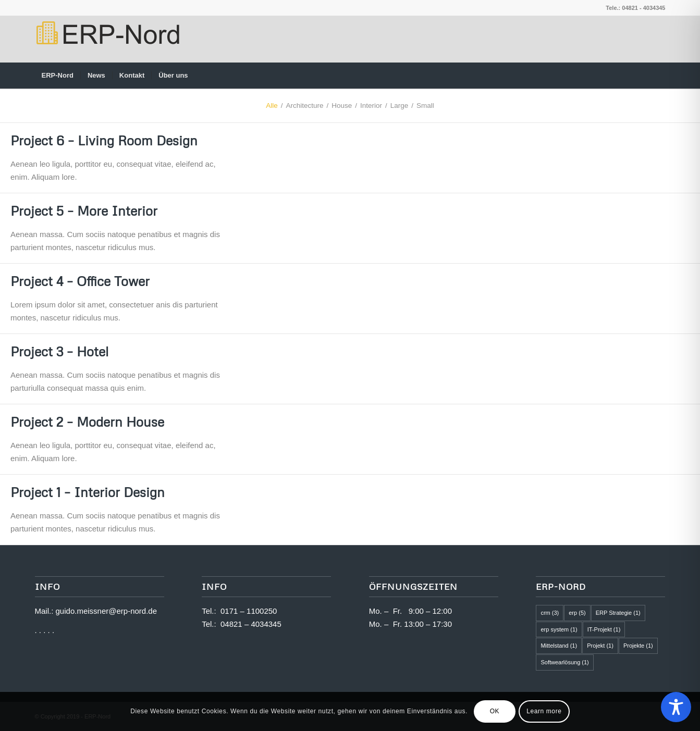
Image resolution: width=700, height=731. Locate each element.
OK (495, 711)
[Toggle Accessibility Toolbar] (676, 707)
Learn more (544, 711)
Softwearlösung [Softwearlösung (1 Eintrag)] (564, 662)
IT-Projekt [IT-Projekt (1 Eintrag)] (604, 629)
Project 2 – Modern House (87, 422)
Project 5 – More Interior (84, 211)
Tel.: (211, 611)
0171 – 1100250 (249, 611)
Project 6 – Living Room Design (104, 140)
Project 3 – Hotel (59, 351)
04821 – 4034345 (251, 624)
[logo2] (107, 39)
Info (214, 586)
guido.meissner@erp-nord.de (107, 611)
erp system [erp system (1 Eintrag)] (559, 629)
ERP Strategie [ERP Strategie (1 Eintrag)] (618, 613)
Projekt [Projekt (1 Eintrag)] (600, 646)
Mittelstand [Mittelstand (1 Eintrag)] (559, 646)
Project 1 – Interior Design (88, 492)
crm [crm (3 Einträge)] (550, 613)
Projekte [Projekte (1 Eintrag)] (638, 646)
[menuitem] (58, 76)
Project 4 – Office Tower (80, 281)
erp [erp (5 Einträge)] (577, 613)
